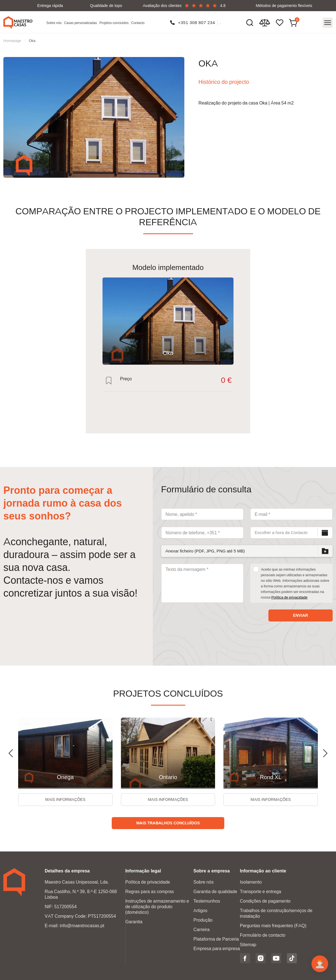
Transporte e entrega (261, 892)
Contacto (138, 23)
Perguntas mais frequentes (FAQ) (273, 926)
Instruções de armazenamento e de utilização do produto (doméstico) (157, 907)
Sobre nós (54, 23)
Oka (32, 41)
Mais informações (65, 799)
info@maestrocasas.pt (82, 926)
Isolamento (251, 882)
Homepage (12, 41)
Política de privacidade (289, 597)
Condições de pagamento (265, 901)
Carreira (201, 930)
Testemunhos (207, 901)
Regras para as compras (150, 892)
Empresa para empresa (216, 949)
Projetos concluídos (114, 23)
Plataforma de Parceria (216, 939)
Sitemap (248, 945)
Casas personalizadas (80, 23)
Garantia (134, 922)
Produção (203, 920)
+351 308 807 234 (196, 22)
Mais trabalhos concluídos (168, 823)
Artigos (200, 911)
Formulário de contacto (263, 935)
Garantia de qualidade (215, 892)
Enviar (301, 615)
